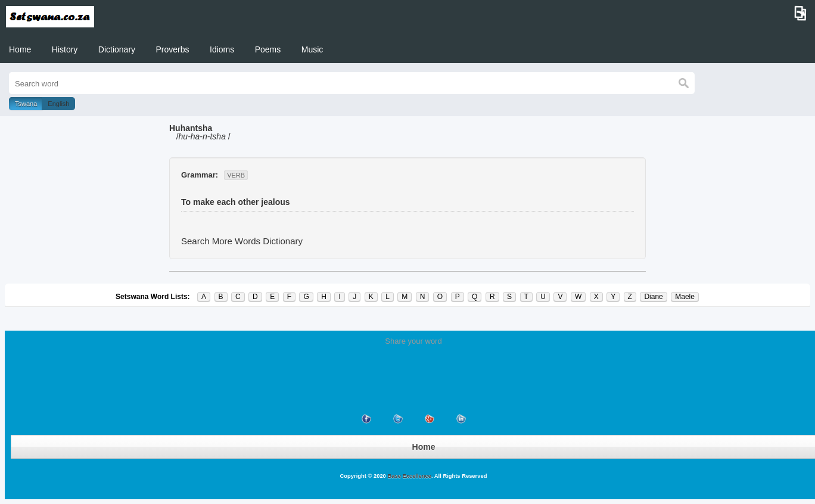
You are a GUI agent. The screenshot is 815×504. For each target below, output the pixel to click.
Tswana (26, 104)
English (58, 104)
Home (20, 49)
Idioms (222, 49)
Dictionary (117, 49)
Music (312, 49)
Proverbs (173, 49)
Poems (268, 49)
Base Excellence (409, 476)
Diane (653, 297)
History (65, 49)
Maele (685, 297)
